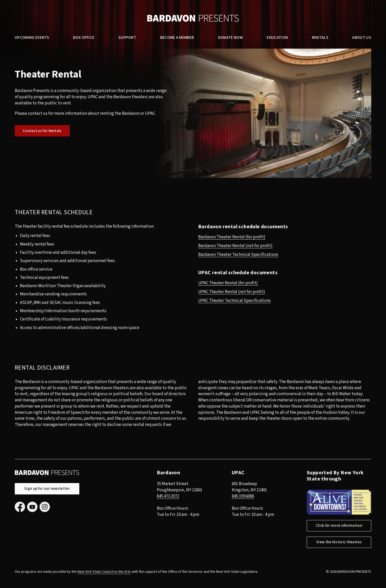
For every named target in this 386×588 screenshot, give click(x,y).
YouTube (32, 507)
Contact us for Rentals (42, 131)
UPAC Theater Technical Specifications (234, 301)
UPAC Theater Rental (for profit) (228, 283)
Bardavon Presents (193, 18)
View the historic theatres (339, 542)
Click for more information (339, 526)
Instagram (45, 507)
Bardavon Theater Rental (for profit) (232, 237)
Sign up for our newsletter (47, 489)
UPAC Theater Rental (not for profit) (232, 292)
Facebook (20, 507)
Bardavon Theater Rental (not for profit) (235, 246)
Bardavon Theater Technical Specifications (238, 255)
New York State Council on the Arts (104, 572)
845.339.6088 (243, 496)
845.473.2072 (168, 496)
